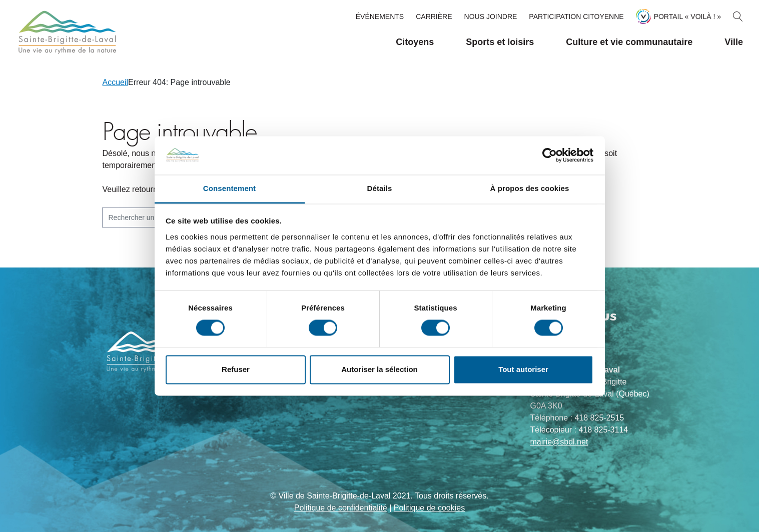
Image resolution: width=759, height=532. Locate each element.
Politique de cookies (429, 508)
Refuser (236, 369)
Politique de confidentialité (341, 508)
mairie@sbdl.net (559, 442)
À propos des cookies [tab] (530, 188)
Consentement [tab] (229, 188)
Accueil (116, 82)
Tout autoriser (523, 369)
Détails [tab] (380, 188)
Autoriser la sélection (379, 369)
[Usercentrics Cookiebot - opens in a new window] (550, 155)
